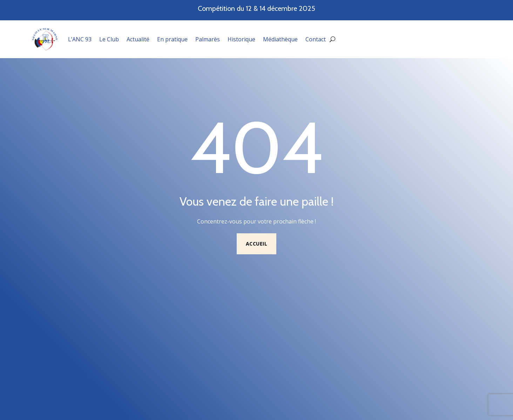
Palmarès (208, 39)
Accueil (257, 244)
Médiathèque (280, 39)
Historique (241, 39)
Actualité (138, 39)
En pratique (172, 39)
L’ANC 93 (80, 39)
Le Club (109, 39)
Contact (316, 39)
